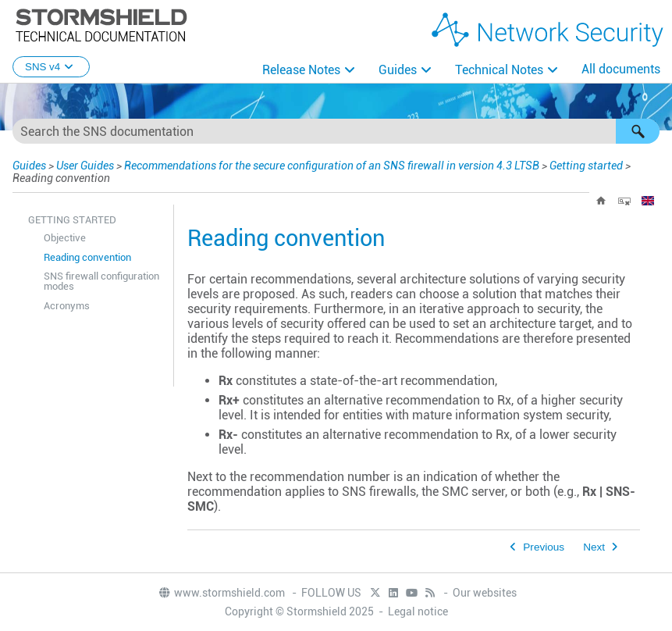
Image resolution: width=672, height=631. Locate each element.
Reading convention (87, 257)
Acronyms (67, 306)
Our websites (485, 593)
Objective (65, 238)
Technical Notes (499, 70)
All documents (621, 69)
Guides (398, 70)
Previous (544, 547)
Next (594, 547)
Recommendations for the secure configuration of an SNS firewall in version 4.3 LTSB (332, 166)
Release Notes (301, 70)
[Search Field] (336, 131)
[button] (638, 131)
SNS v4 (51, 67)
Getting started (586, 166)
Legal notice (418, 611)
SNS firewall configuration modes (101, 281)
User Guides (85, 166)
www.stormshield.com (221, 593)
